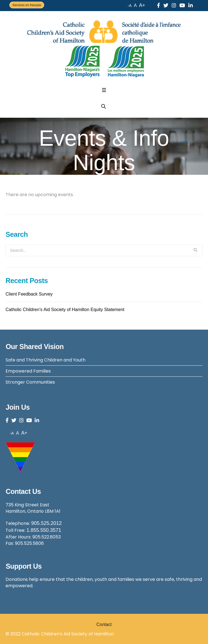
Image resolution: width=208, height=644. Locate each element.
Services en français (27, 5)
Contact (104, 624)
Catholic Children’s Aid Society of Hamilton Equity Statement (65, 310)
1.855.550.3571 (44, 530)
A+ (142, 5)
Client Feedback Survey (29, 294)
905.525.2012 (46, 523)
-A (130, 6)
